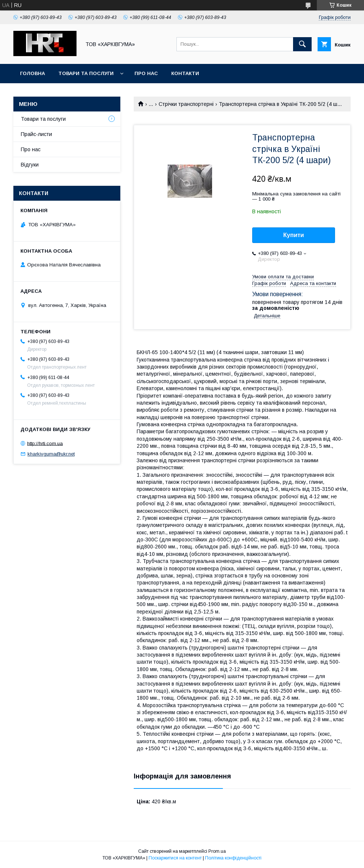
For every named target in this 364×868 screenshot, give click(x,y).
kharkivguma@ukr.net (51, 454)
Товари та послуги (86, 73)
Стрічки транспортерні (186, 104)
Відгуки (30, 165)
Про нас (146, 73)
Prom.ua (217, 851)
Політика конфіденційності (233, 858)
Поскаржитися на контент (175, 858)
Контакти (185, 73)
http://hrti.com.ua (45, 443)
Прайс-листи (36, 134)
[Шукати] (302, 44)
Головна (32, 73)
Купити (294, 235)
